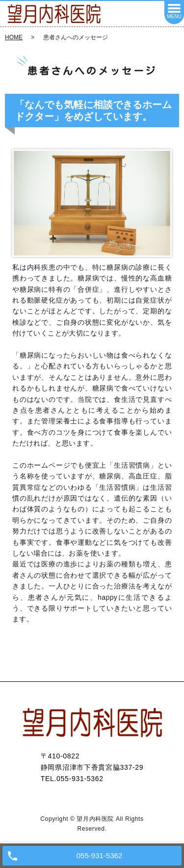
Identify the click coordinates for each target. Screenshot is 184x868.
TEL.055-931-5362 (72, 779)
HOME (14, 37)
